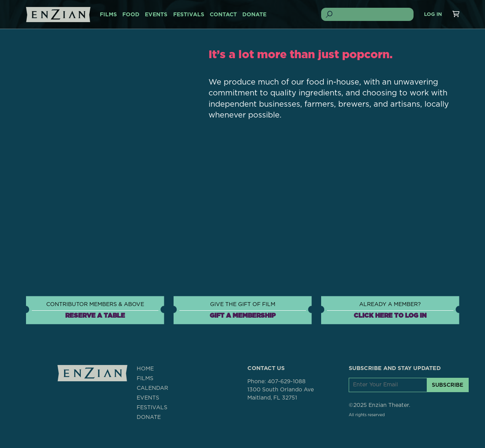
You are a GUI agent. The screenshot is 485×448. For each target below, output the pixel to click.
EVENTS (156, 15)
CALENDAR (152, 388)
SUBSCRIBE (448, 385)
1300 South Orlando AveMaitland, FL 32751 (281, 394)
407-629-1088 (287, 382)
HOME (145, 369)
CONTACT (223, 15)
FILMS (108, 15)
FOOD (131, 15)
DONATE (254, 15)
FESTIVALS (189, 15)
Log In (433, 15)
